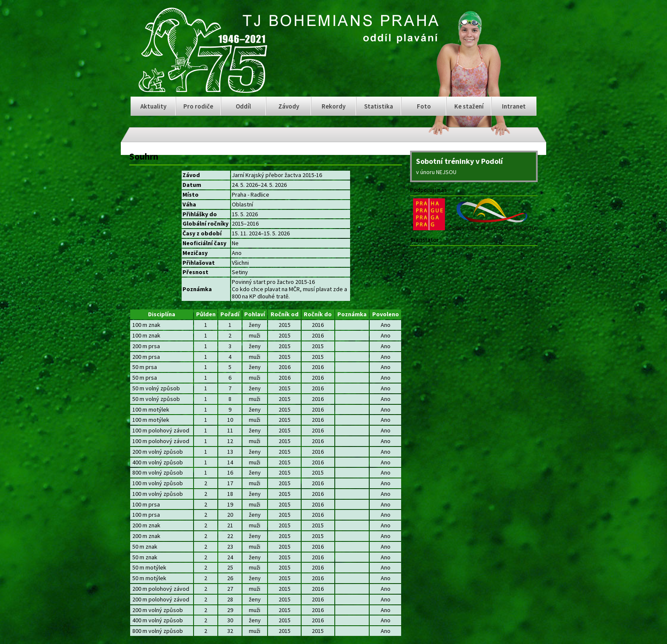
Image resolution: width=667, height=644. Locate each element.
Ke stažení (469, 106)
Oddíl (243, 106)
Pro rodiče (198, 106)
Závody (289, 106)
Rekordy (333, 106)
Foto (424, 106)
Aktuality (153, 106)
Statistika (379, 106)
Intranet (514, 106)
